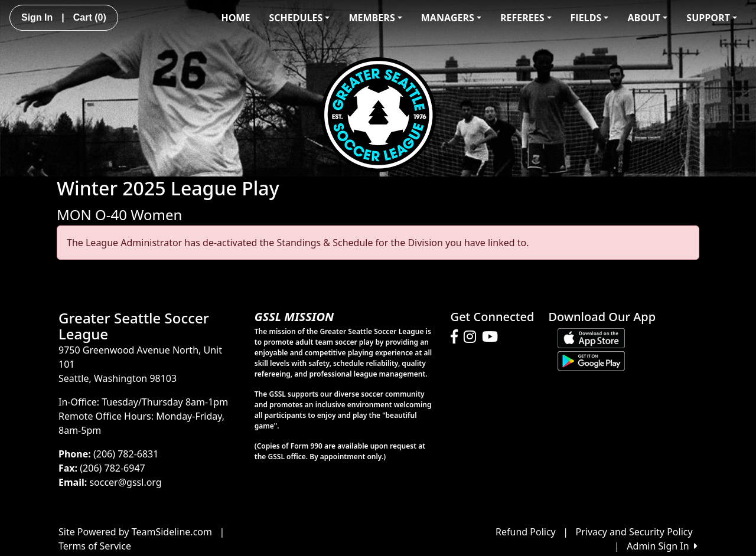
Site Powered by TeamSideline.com (135, 532)
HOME (235, 18)
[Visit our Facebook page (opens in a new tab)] (457, 337)
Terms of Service (95, 546)
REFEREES (526, 18)
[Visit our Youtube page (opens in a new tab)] (493, 337)
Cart (90, 17)
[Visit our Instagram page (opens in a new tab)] (473, 337)
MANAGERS (451, 18)
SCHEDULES (299, 18)
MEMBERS (375, 18)
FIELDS (590, 18)
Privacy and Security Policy (634, 532)
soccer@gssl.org (125, 482)
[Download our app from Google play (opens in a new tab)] (591, 360)
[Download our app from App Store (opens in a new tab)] (591, 337)
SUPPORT (712, 18)
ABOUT (647, 18)
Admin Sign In (662, 546)
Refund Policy (526, 532)
